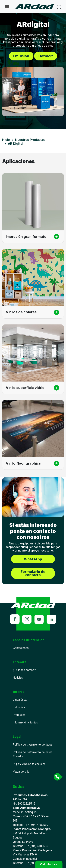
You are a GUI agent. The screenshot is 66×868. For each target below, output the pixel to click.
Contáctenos (21, 648)
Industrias (19, 707)
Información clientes (25, 722)
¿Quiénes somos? (24, 670)
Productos (19, 715)
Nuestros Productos (30, 140)
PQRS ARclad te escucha (29, 764)
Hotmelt (46, 56)
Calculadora (49, 864)
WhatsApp (33, 559)
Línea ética (20, 700)
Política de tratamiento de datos (33, 745)
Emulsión (21, 56)
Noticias (18, 678)
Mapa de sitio (21, 772)
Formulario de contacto (33, 573)
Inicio (6, 140)
